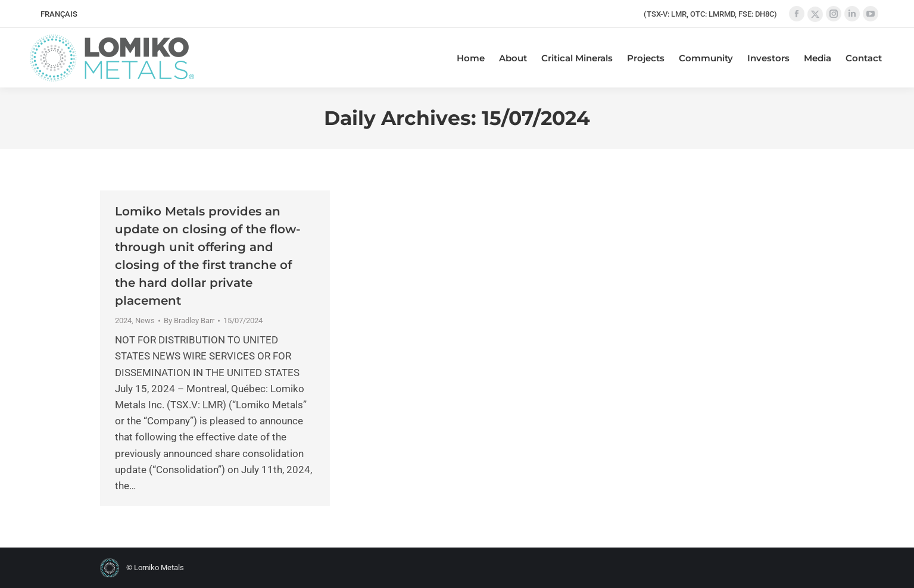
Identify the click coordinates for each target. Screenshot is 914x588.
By (189, 320)
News (145, 320)
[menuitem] (59, 14)
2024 (123, 320)
